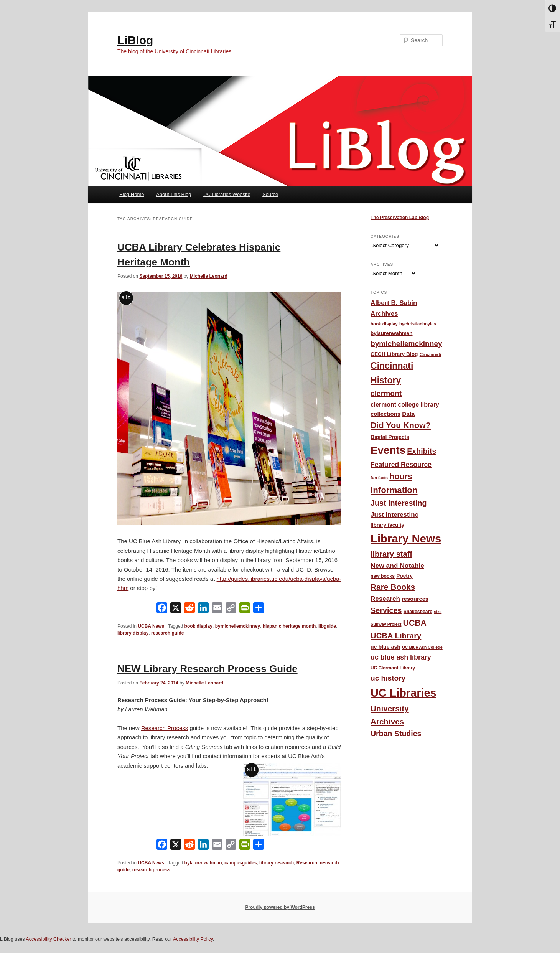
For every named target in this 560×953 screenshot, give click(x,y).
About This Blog (174, 194)
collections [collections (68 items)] (385, 414)
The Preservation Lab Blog (400, 218)
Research (307, 863)
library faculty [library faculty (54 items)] (387, 525)
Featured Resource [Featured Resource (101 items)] (401, 465)
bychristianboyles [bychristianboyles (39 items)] (418, 324)
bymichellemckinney (238, 626)
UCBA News (151, 626)
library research (277, 863)
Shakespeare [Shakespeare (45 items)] (418, 612)
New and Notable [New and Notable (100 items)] (397, 566)
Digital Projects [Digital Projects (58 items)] (390, 437)
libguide (327, 626)
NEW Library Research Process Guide (208, 669)
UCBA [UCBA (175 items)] (415, 623)
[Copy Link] (231, 609)
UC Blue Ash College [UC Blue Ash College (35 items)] (422, 647)
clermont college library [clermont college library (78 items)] (405, 405)
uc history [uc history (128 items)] (388, 678)
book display (198, 626)
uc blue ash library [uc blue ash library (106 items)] (401, 657)
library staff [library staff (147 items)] (391, 554)
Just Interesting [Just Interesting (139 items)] (399, 503)
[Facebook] (162, 609)
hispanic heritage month (289, 626)
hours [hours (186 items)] (401, 476)
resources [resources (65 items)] (415, 599)
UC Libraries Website (227, 194)
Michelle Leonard (209, 276)
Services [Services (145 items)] (386, 610)
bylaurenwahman (203, 863)
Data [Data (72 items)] (408, 414)
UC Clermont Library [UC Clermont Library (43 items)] (393, 668)
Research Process (165, 728)
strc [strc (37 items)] (438, 612)
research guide (167, 633)
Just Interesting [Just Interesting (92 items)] (395, 515)
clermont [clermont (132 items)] (386, 393)
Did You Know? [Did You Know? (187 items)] (401, 425)
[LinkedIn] (203, 609)
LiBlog (135, 40)
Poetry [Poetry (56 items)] (404, 576)
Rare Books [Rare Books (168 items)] (393, 587)
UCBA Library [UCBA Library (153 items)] (396, 636)
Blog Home (132, 194)
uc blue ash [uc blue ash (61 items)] (385, 647)
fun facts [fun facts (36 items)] (379, 478)
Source (270, 194)
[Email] (217, 609)
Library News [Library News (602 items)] (406, 538)
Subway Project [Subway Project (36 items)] (386, 624)
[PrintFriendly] (245, 609)
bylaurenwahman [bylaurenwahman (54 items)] (392, 333)
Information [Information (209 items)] (394, 490)
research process (151, 870)
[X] (176, 609)
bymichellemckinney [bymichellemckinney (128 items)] (406, 344)
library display (133, 633)
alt (126, 298)
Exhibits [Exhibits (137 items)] (422, 451)
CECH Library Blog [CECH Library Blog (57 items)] (394, 354)
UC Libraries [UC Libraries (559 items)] (404, 693)
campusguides (240, 863)
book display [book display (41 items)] (384, 324)
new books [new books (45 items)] (383, 576)
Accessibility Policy (193, 939)
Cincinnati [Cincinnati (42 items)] (431, 354)
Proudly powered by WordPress (280, 907)
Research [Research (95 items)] (385, 599)
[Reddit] (189, 609)
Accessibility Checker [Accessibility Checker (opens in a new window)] (48, 939)
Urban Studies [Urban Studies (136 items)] (396, 734)
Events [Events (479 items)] (388, 450)
